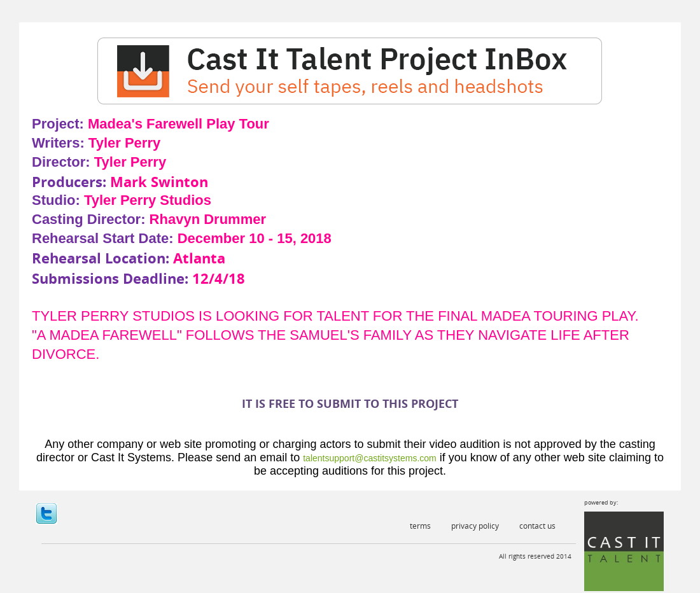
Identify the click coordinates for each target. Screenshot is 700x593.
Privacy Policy (475, 526)
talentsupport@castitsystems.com (370, 458)
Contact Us (537, 526)
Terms (420, 526)
